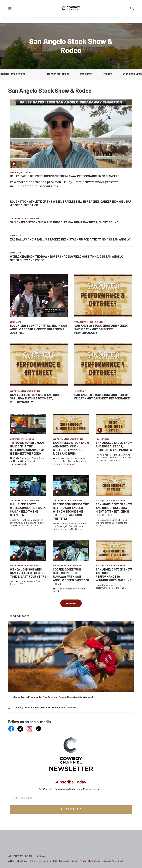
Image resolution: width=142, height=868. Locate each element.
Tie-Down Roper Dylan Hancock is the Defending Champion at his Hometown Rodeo (27, 448)
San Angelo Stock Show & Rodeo (25, 218)
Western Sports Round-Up (22, 172)
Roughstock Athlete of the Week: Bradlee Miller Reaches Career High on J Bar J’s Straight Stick (71, 203)
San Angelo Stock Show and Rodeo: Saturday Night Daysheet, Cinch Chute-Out (114, 510)
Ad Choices (117, 861)
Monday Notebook (58, 73)
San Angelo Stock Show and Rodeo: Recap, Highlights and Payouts (114, 446)
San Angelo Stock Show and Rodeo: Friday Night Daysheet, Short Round (64, 222)
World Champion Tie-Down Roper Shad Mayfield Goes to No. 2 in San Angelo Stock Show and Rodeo (67, 258)
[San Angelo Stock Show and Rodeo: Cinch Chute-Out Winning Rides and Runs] (71, 424)
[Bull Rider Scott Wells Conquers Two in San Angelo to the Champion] (28, 486)
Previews (86, 73)
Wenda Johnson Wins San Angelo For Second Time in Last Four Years (28, 573)
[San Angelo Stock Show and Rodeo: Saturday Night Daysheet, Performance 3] (103, 296)
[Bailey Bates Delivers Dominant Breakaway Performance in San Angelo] (71, 133)
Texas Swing (16, 236)
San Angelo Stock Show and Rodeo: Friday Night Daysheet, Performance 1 (103, 397)
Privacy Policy (85, 861)
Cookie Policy (100, 861)
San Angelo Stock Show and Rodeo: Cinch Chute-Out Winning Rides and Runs (71, 448)
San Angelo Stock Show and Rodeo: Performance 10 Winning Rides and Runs (114, 575)
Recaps (107, 73)
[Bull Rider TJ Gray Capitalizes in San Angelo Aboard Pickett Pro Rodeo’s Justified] (39, 296)
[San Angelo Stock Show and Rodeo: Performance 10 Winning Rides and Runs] (114, 551)
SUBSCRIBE (71, 809)
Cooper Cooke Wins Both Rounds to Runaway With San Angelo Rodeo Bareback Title (71, 577)
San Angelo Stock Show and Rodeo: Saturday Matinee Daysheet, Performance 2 (37, 398)
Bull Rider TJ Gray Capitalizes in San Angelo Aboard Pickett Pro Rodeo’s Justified (38, 329)
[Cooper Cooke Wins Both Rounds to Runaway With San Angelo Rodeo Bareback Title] (71, 551)
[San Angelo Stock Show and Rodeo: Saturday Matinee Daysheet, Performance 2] (39, 365)
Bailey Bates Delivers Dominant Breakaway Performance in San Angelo (65, 176)
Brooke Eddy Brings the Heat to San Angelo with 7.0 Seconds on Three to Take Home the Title (71, 511)
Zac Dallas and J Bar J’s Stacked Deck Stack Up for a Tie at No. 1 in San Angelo (70, 239)
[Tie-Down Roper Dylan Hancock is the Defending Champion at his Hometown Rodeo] (28, 424)
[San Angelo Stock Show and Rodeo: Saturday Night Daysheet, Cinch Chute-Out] (114, 486)
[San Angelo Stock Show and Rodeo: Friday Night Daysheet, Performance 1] (103, 365)
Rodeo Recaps (102, 439)
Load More (71, 603)
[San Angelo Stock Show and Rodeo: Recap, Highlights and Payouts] (114, 424)
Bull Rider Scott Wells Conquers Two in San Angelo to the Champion (28, 510)
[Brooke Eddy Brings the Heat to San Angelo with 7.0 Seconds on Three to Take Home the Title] (71, 486)
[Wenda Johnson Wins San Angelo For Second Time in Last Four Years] (28, 551)
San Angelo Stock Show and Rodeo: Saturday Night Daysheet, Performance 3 (101, 329)
